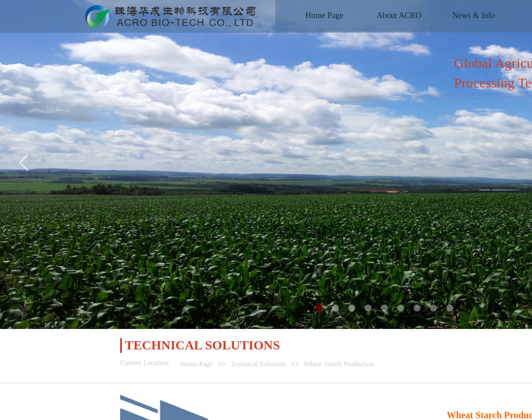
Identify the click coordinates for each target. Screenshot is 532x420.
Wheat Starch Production (339, 364)
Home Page (197, 364)
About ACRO (399, 15)
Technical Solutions (258, 364)
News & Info (473, 15)
